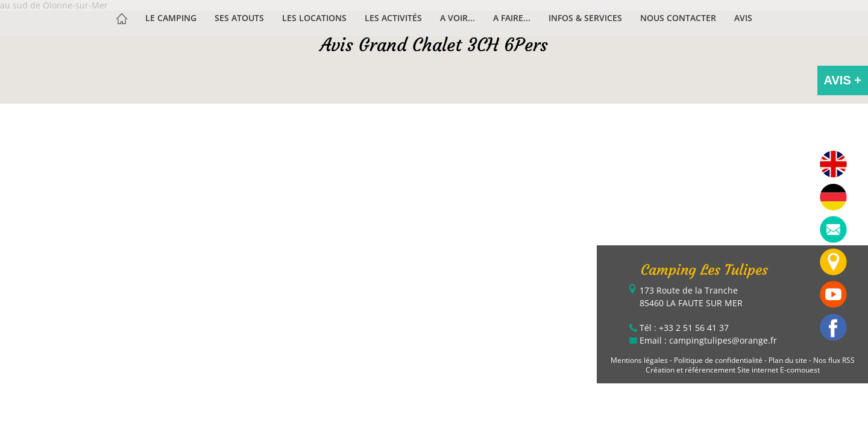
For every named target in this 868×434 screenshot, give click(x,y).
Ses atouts (239, 18)
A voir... (458, 18)
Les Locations (314, 18)
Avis (743, 18)
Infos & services (585, 18)
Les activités (393, 18)
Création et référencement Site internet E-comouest (733, 370)
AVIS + (843, 80)
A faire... (512, 18)
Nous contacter (678, 18)
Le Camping (171, 18)
